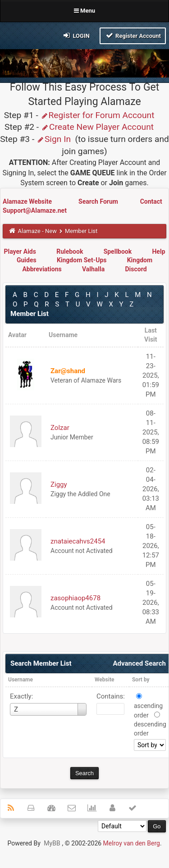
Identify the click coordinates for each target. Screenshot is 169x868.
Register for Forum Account (98, 115)
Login (76, 35)
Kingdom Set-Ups (82, 260)
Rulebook (70, 251)
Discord (136, 269)
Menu (84, 11)
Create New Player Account (97, 127)
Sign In (54, 139)
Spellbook (118, 251)
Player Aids (20, 251)
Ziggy (59, 484)
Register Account (133, 35)
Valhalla (93, 269)
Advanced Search (139, 663)
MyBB (52, 843)
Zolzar (60, 428)
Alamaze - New (37, 231)
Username (21, 680)
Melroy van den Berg (132, 843)
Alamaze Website (28, 201)
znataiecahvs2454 (78, 541)
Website (104, 680)
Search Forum (99, 201)
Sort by (141, 680)
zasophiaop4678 (75, 598)
